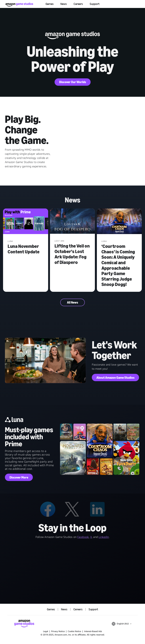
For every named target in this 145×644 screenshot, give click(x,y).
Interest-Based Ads (93, 631)
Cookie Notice (74, 631)
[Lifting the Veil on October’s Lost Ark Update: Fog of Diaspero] (72, 221)
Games (50, 4)
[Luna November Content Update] (26, 222)
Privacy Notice (58, 631)
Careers (78, 4)
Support (95, 4)
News (64, 4)
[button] (122, 624)
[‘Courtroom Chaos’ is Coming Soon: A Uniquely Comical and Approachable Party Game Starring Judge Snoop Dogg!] (119, 222)
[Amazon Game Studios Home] (19, 5)
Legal (46, 631)
